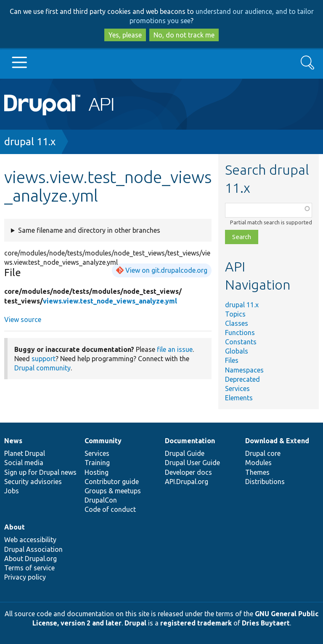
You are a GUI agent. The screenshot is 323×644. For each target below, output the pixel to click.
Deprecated (242, 379)
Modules (258, 463)
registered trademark (196, 623)
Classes (237, 323)
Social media (24, 463)
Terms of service (29, 568)
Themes (257, 472)
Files (232, 360)
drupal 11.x (30, 142)
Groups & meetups (113, 491)
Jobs (12, 491)
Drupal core (263, 453)
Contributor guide (112, 482)
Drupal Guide (185, 453)
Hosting (97, 472)
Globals (237, 351)
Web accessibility (30, 540)
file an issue (175, 349)
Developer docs (188, 472)
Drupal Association (33, 549)
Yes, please (125, 35)
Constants (241, 342)
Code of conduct (110, 509)
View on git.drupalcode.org (166, 270)
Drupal (135, 623)
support (44, 359)
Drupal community (42, 368)
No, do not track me (184, 35)
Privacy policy (25, 577)
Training (97, 463)
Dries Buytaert (266, 623)
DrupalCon (101, 500)
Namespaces (244, 370)
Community (103, 441)
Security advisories (33, 482)
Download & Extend (277, 441)
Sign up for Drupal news (40, 472)
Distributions (265, 482)
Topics (235, 314)
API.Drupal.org (187, 482)
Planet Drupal (25, 453)
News (13, 441)
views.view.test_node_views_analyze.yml (110, 301)
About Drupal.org (30, 559)
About (15, 527)
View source (23, 319)
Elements (239, 398)
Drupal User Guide (192, 463)
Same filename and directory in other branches (89, 230)
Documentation (190, 441)
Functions (240, 333)
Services (237, 389)
